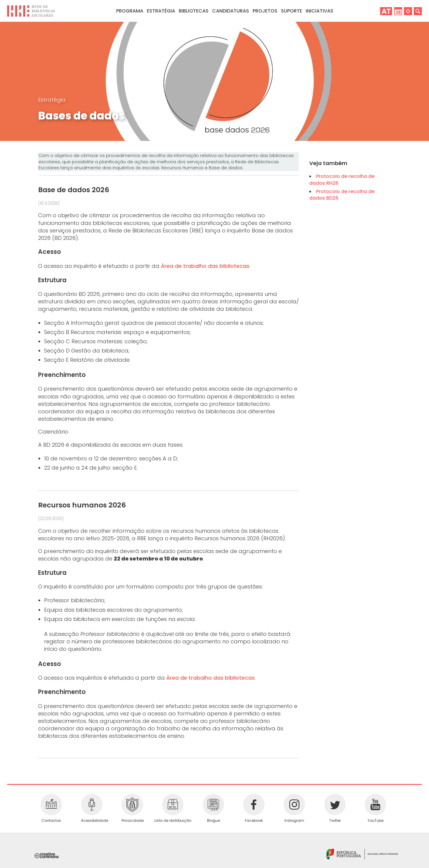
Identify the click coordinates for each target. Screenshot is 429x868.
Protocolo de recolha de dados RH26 (342, 180)
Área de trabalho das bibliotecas (205, 266)
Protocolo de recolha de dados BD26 (342, 195)
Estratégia (52, 100)
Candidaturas (231, 11)
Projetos (265, 11)
